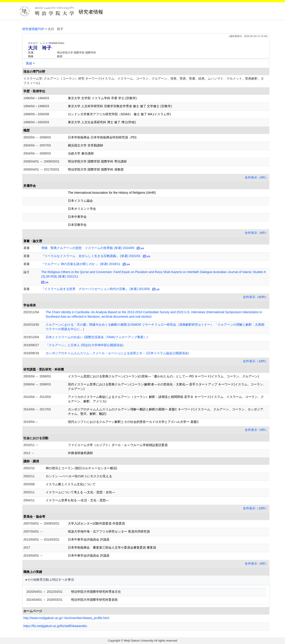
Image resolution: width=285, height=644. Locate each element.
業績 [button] (29, 63)
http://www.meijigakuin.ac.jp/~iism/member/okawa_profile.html (66, 618)
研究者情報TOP (33, 29)
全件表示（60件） (256, 297)
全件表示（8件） (256, 564)
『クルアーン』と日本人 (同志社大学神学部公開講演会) (84, 345)
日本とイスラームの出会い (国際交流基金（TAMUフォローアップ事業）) (97, 337)
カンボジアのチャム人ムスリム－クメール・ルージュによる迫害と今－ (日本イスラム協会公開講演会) (117, 353)
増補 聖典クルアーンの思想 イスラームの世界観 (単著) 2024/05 (88, 248)
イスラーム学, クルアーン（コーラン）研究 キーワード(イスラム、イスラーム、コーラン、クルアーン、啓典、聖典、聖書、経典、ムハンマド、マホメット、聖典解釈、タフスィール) (144, 81)
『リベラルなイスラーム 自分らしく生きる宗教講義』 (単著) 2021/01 (91, 256)
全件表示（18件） (256, 361)
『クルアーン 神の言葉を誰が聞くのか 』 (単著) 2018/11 (81, 264)
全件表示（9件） (256, 177)
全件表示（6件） (256, 233)
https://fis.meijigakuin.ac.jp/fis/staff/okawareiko (55, 626)
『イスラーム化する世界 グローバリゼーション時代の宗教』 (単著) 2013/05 (96, 289)
